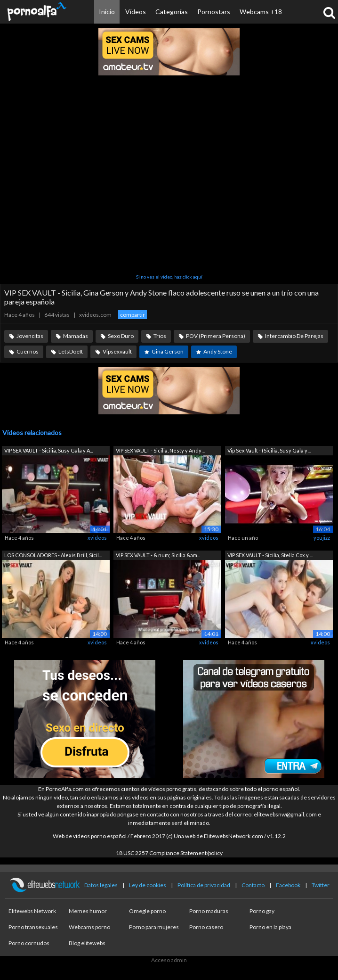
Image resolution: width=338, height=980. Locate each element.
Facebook (288, 885)
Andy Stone (218, 351)
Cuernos (28, 351)
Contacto (253, 885)
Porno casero (206, 927)
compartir (133, 315)
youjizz (322, 538)
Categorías (172, 12)
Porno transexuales (33, 927)
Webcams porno (89, 927)
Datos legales (101, 885)
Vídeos (136, 12)
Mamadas (76, 336)
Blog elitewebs (87, 943)
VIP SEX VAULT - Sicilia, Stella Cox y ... (270, 555)
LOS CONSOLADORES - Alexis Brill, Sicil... (53, 555)
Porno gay (262, 911)
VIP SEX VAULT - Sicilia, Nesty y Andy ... (161, 450)
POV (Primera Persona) (216, 336)
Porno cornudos (29, 943)
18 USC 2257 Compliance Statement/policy (169, 853)
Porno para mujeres (154, 927)
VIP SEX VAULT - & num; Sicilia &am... (158, 555)
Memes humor (88, 911)
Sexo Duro (121, 336)
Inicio (107, 12)
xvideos (97, 538)
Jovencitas (30, 336)
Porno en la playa (270, 927)
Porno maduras (209, 911)
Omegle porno (147, 911)
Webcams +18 (261, 12)
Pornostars (214, 12)
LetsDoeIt (71, 351)
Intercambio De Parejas (294, 336)
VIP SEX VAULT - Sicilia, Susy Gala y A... (48, 450)
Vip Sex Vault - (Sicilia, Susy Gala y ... (269, 450)
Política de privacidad (204, 885)
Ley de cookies (148, 885)
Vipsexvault (117, 351)
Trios (160, 336)
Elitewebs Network (32, 911)
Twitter (321, 885)
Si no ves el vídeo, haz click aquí (169, 277)
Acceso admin (169, 960)
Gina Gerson (168, 351)
